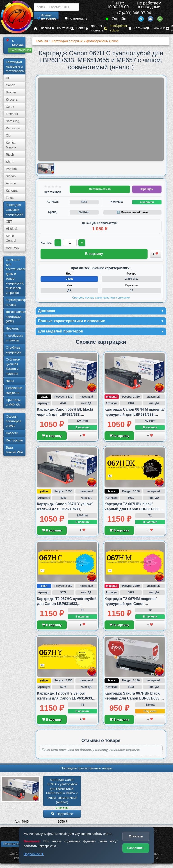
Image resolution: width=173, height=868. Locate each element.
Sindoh (11, 176)
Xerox (10, 107)
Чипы (10, 381)
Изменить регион (20, 50)
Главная (43, 28)
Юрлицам (147, 189)
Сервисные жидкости (14, 390)
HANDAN (13, 248)
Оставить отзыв (100, 189)
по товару (47, 18)
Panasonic (13, 128)
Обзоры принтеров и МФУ (14, 421)
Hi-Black (12, 229)
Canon (10, 85)
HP (8, 78)
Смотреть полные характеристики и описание (101, 298)
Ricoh (10, 155)
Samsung (13, 121)
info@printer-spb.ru (116, 28)
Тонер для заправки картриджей (15, 210)
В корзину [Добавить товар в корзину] (94, 254)
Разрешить (136, 848)
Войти (78, 28)
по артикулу (76, 18)
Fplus (10, 198)
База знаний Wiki (14, 450)
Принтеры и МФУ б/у (13, 402)
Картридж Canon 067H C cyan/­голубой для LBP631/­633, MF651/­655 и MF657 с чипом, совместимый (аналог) (63, 792)
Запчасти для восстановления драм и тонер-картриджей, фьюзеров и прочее (16, 276)
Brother (11, 92)
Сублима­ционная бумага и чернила (13, 366)
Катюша (12, 190)
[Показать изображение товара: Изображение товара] (46, 169)
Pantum (11, 169)
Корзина (137, 28)
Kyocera (12, 100)
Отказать (136, 836)
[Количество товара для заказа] (70, 243)
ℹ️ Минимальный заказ (132, 212)
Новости (12, 433)
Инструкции (14, 440)
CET (9, 221)
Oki (8, 135)
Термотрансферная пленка (16, 302)
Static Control (11, 238)
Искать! (46, 15)
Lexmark (12, 114)
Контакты (61, 28)
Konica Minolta (11, 145)
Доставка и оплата (95, 28)
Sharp (10, 162)
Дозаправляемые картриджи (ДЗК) (16, 317)
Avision (11, 183)
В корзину (52, 437)
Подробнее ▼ (34, 854)
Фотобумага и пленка (15, 338)
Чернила (12, 328)
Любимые (156, 28)
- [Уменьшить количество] (58, 243)
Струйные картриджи (14, 350)
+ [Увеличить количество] (82, 243)
